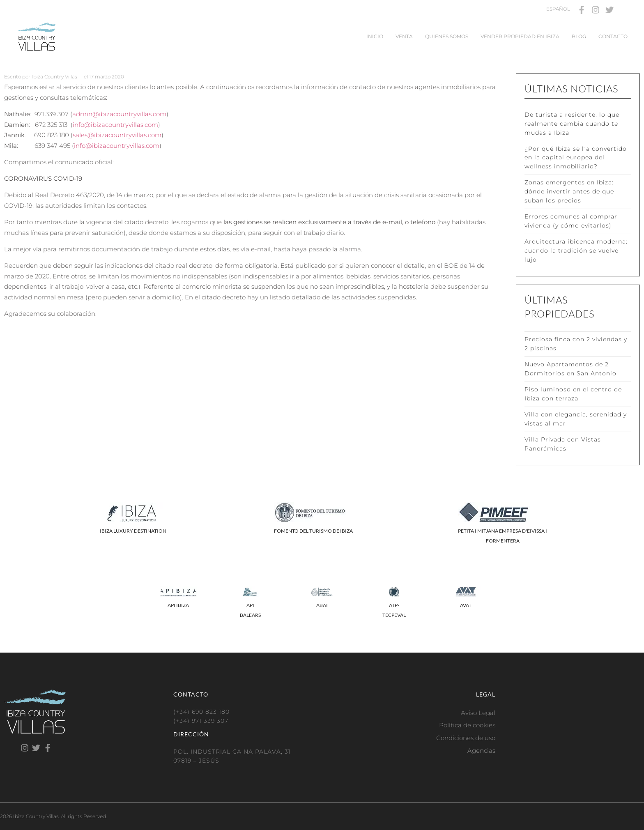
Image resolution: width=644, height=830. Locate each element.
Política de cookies (467, 725)
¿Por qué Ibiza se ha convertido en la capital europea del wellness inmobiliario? (576, 158)
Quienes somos (447, 36)
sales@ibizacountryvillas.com (117, 135)
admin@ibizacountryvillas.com (119, 114)
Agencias (481, 751)
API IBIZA (178, 605)
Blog (579, 36)
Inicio (375, 36)
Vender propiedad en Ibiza (520, 36)
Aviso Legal (478, 713)
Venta (404, 36)
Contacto (613, 36)
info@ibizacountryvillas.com (115, 125)
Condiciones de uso (466, 738)
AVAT (466, 605)
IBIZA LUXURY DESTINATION (133, 531)
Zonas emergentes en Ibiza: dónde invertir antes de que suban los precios (569, 191)
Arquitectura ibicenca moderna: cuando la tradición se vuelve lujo (576, 251)
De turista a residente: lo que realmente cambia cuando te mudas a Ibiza (572, 124)
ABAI (322, 605)
